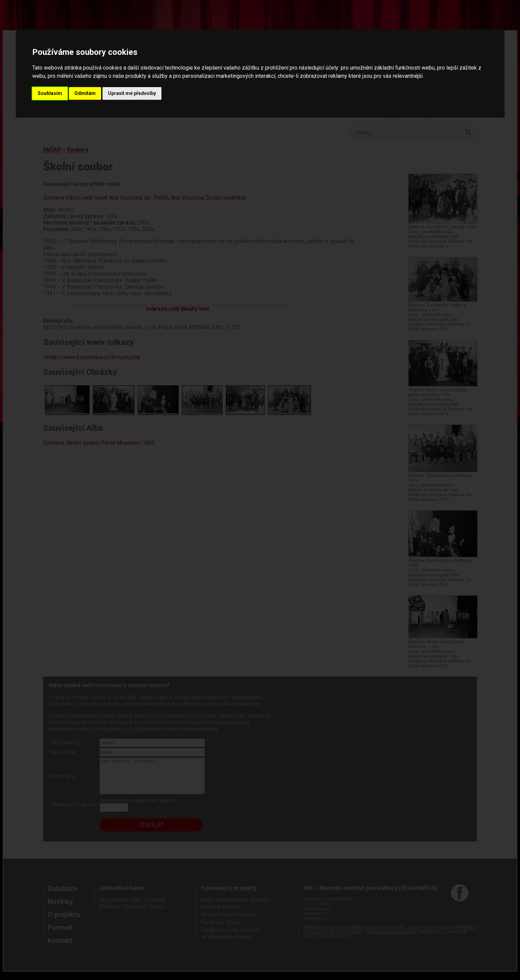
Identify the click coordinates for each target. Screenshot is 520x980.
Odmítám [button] (85, 93)
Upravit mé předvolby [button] (132, 93)
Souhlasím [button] (50, 93)
